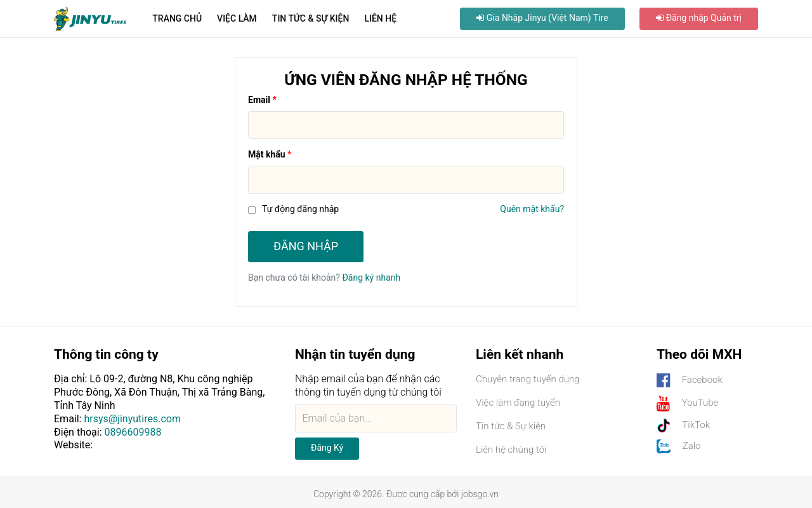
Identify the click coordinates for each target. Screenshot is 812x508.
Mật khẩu (267, 154)
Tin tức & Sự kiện (311, 18)
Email (259, 100)
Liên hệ (380, 18)
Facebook (690, 381)
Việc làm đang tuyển (518, 403)
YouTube (687, 404)
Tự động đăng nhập (300, 209)
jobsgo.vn (480, 494)
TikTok (683, 425)
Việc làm (237, 18)
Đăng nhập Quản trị (699, 18)
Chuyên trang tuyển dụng (528, 379)
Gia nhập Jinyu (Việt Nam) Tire (542, 18)
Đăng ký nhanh (371, 277)
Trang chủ (177, 18)
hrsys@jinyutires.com (132, 419)
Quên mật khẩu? (532, 209)
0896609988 (133, 432)
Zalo (678, 446)
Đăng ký (327, 448)
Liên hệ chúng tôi (511, 450)
